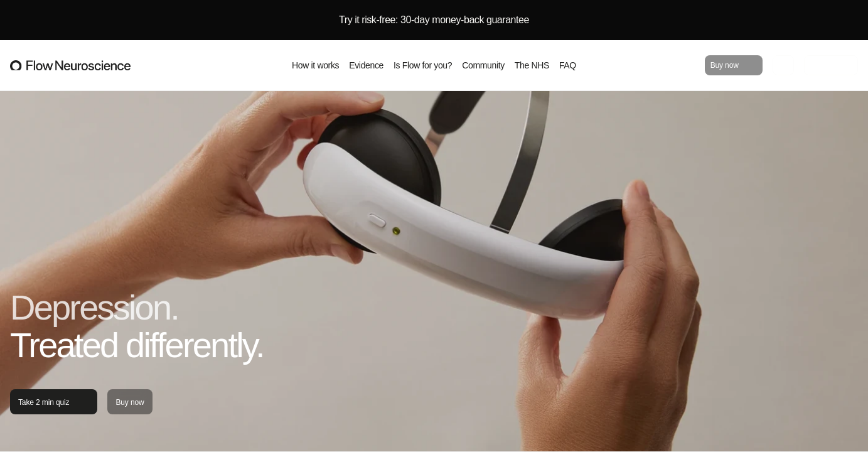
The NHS (532, 65)
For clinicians (831, 66)
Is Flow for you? (423, 65)
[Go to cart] (783, 65)
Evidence (366, 65)
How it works (315, 65)
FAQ (568, 65)
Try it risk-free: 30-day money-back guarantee (434, 20)
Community (483, 65)
